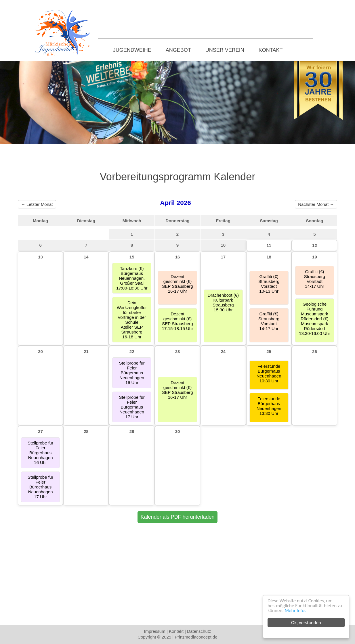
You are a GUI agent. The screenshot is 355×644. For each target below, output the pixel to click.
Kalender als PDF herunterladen (177, 517)
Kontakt (271, 50)
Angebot (178, 50)
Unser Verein (225, 50)
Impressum (155, 631)
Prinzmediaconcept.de (196, 637)
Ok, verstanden (306, 623)
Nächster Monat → (316, 204)
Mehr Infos (296, 611)
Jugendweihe (132, 50)
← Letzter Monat (37, 204)
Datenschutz (199, 631)
